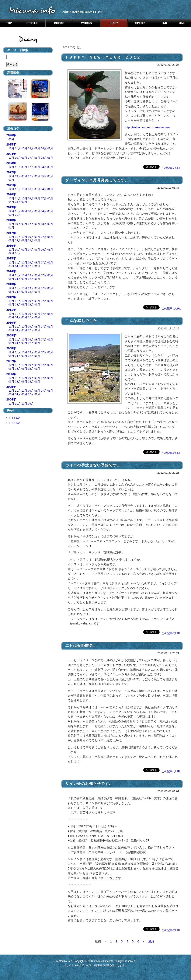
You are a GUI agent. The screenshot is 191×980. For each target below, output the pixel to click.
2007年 (11, 361)
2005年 (11, 387)
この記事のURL (171, 168)
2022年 (11, 172)
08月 (37, 148)
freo (70, 961)
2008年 (11, 348)
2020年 (11, 194)
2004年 (11, 399)
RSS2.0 (14, 423)
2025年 (11, 144)
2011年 (11, 310)
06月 (37, 158)
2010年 (11, 323)
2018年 (11, 220)
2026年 (11, 135)
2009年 (11, 335)
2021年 (11, 185)
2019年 (11, 207)
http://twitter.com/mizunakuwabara (147, 127)
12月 (11, 148)
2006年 (11, 374)
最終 (151, 941)
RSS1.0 (14, 418)
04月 (44, 148)
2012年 (11, 297)
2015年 (11, 258)
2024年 (11, 154)
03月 (50, 148)
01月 (50, 158)
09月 (31, 148)
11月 (18, 148)
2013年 (11, 284)
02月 (11, 180)
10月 (24, 148)
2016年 (11, 246)
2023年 (11, 163)
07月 (31, 158)
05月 (11, 139)
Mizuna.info (107, 961)
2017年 (11, 233)
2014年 (11, 271)
